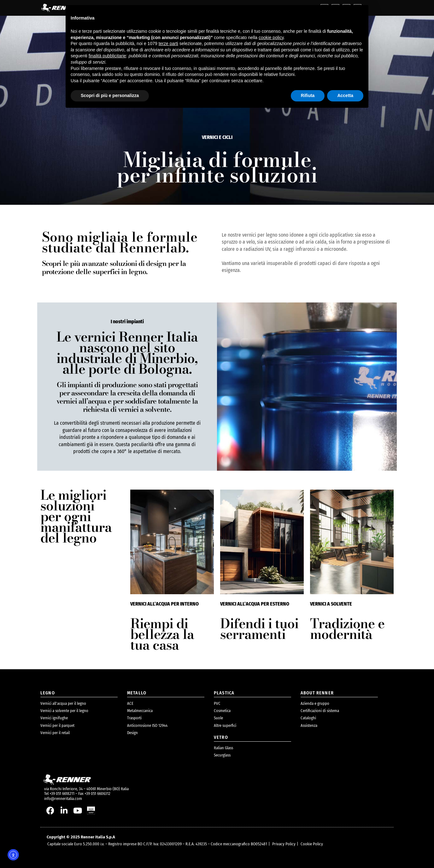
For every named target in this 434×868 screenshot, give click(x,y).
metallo (137, 693)
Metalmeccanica (140, 711)
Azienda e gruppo (315, 703)
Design (132, 733)
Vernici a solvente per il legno (64, 711)
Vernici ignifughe (54, 718)
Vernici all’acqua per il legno (63, 703)
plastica (224, 693)
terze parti (168, 43)
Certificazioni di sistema (320, 711)
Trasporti (134, 718)
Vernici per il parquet (57, 725)
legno (48, 693)
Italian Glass (223, 748)
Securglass (222, 755)
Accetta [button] (345, 95)
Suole (218, 718)
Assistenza (309, 725)
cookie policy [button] (271, 37)
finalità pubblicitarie (107, 56)
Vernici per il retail (55, 733)
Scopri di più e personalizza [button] (110, 95)
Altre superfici (225, 725)
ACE (130, 703)
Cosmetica (222, 711)
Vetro (221, 737)
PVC (217, 703)
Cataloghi (308, 718)
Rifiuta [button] (308, 95)
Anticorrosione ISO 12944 (147, 725)
